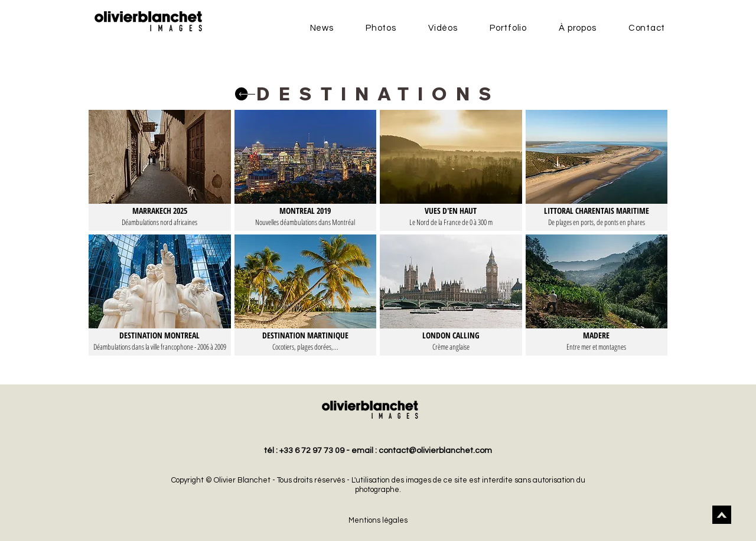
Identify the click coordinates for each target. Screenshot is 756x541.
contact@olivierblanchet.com (435, 451)
